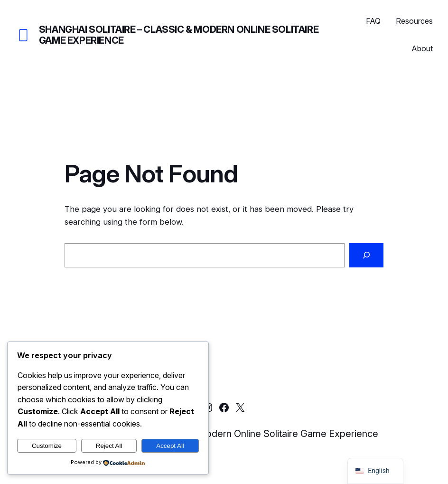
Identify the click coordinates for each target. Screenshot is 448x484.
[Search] (366, 255)
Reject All (109, 446)
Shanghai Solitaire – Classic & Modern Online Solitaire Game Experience (179, 35)
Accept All (170, 446)
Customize (47, 446)
